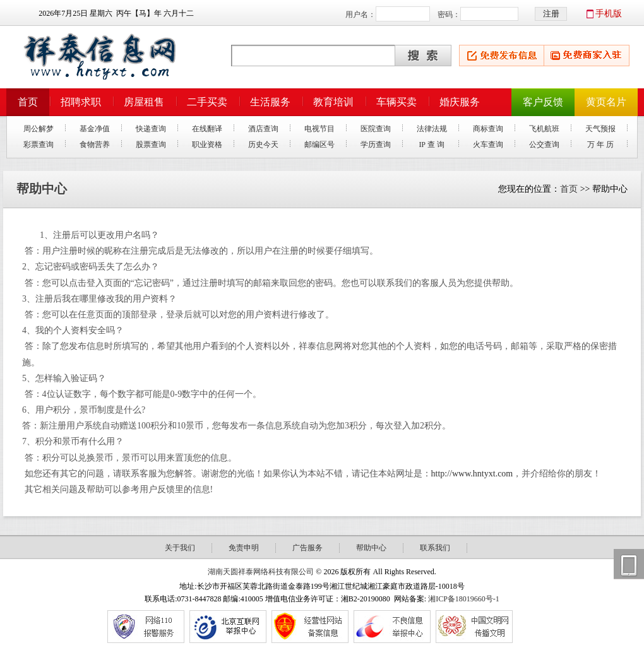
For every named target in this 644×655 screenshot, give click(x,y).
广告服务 (307, 548)
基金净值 (95, 129)
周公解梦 (39, 129)
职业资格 (207, 145)
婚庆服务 (460, 102)
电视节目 (319, 129)
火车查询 (488, 145)
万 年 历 (600, 145)
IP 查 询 (431, 145)
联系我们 (435, 548)
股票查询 (151, 145)
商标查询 (488, 129)
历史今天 (263, 145)
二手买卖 (207, 102)
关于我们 (180, 548)
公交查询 (544, 145)
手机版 (609, 14)
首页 (28, 102)
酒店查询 (263, 129)
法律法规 (432, 129)
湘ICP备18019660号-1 (464, 599)
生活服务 (270, 102)
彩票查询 (39, 145)
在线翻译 (207, 129)
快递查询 (151, 129)
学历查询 (376, 145)
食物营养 (95, 145)
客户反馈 (543, 102)
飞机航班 (544, 129)
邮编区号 (319, 145)
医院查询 (376, 129)
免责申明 (244, 548)
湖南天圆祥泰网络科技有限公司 (261, 572)
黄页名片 (606, 102)
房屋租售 (144, 102)
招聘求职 (81, 102)
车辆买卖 (397, 102)
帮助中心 (371, 548)
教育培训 (333, 102)
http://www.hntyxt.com (472, 474)
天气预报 (600, 129)
